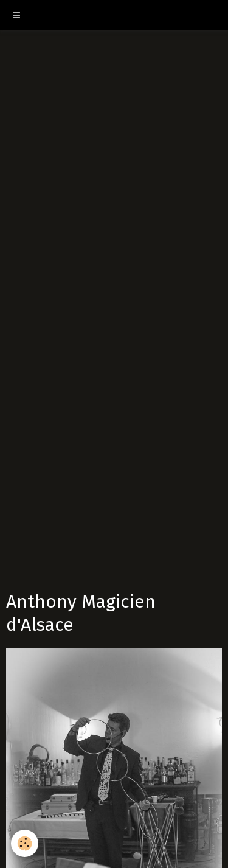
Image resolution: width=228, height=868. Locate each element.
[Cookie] (25, 843)
